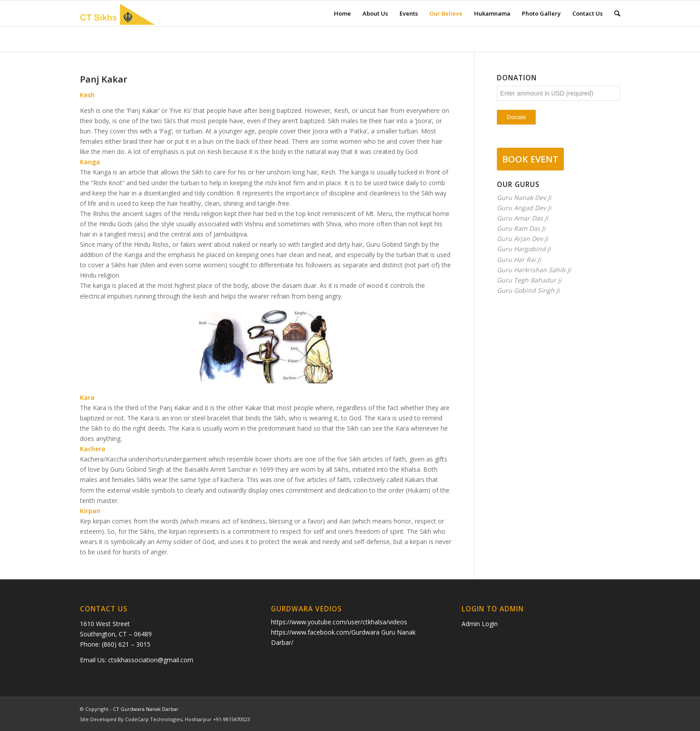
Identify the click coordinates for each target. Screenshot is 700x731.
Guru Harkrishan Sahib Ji (534, 270)
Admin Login (480, 624)
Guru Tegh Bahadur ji (529, 280)
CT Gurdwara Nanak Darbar (146, 709)
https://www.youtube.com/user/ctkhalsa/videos (339, 622)
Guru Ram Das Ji (521, 228)
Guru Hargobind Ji (524, 249)
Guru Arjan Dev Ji (523, 239)
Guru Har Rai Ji (519, 260)
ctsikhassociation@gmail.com (151, 660)
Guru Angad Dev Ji (524, 208)
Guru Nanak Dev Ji (524, 197)
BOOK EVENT (530, 159)
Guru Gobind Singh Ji (528, 290)
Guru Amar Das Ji (523, 218)
